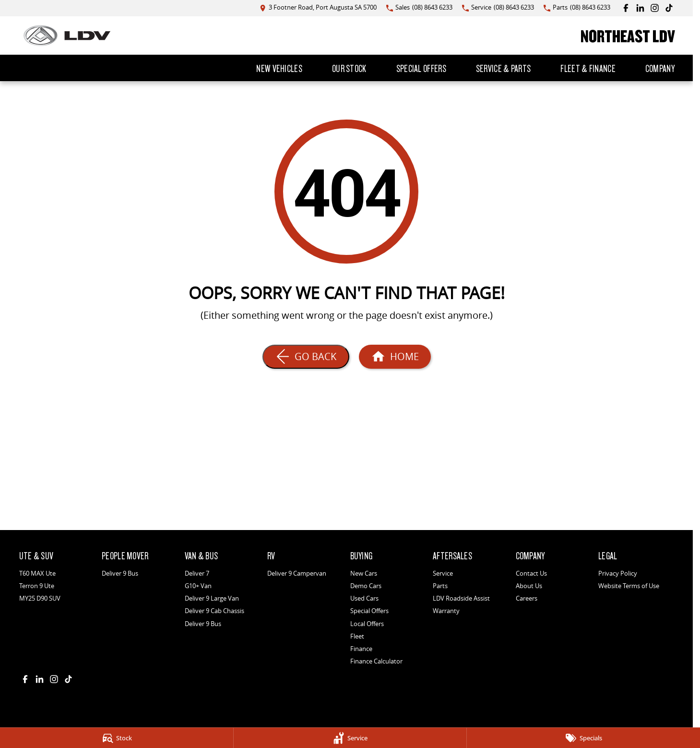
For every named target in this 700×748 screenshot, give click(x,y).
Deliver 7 (197, 573)
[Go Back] (306, 357)
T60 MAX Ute (37, 573)
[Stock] (117, 738)
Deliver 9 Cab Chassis (214, 611)
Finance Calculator (376, 661)
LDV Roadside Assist (461, 598)
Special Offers (421, 68)
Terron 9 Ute (37, 586)
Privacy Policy (618, 573)
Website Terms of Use (629, 586)
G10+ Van (198, 586)
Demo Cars (366, 586)
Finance (361, 649)
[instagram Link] (655, 8)
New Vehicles (279, 68)
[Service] (350, 738)
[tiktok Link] (669, 8)
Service (443, 573)
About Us (529, 586)
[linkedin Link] (640, 8)
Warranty (446, 611)
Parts (440, 586)
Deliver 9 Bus (120, 573)
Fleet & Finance (588, 68)
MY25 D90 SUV (40, 598)
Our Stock (349, 68)
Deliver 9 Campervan (297, 573)
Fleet (357, 636)
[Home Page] (67, 36)
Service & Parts (504, 68)
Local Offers (367, 624)
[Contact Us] (318, 8)
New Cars (364, 573)
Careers (527, 598)
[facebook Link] (626, 8)
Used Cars (364, 598)
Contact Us (531, 573)
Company (660, 68)
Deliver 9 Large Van (212, 598)
